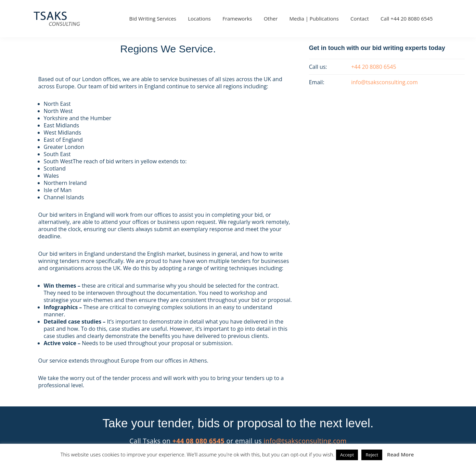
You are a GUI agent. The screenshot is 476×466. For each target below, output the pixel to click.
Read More (400, 454)
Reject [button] (372, 455)
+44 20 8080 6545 (374, 67)
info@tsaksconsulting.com (305, 441)
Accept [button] (347, 455)
